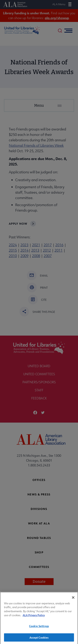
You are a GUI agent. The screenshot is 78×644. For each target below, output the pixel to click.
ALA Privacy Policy (34, 617)
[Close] (73, 599)
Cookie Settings (39, 628)
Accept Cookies (39, 639)
